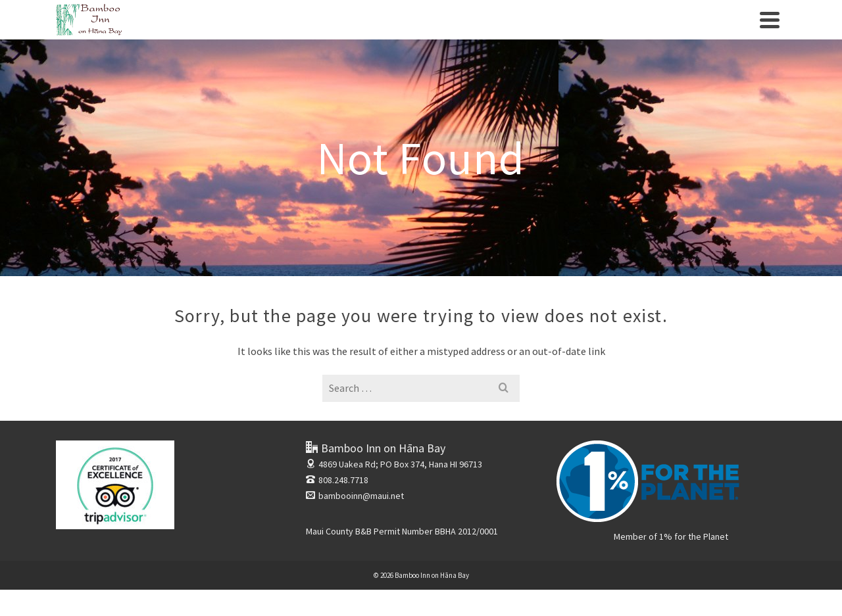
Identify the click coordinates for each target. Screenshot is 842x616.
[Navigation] (770, 20)
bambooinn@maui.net (355, 496)
